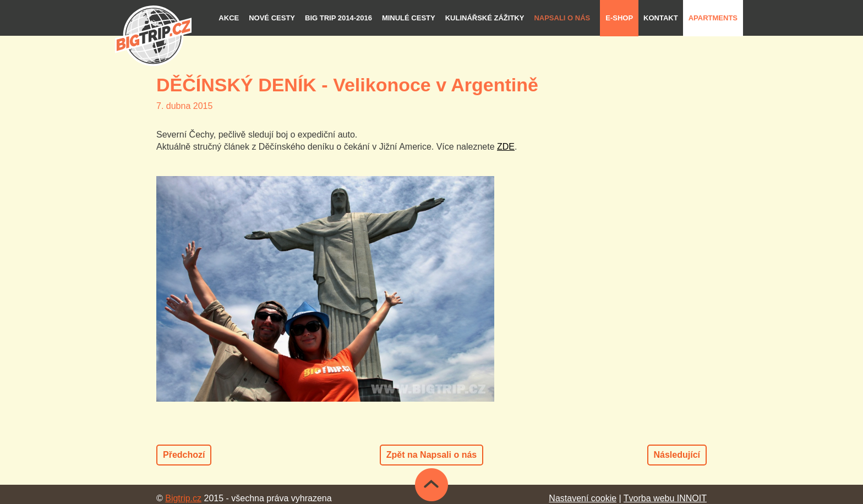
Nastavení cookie (583, 498)
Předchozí (184, 455)
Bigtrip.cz (183, 498)
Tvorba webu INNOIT (665, 498)
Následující (677, 455)
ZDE (506, 147)
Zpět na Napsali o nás (431, 455)
